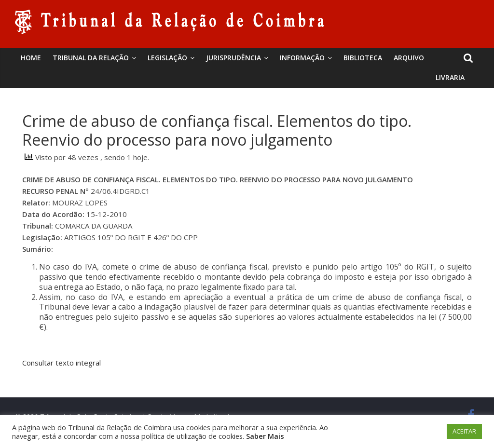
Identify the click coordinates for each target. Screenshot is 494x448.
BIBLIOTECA (363, 58)
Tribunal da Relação (91, 58)
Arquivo (409, 58)
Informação (302, 58)
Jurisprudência (233, 58)
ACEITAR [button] (464, 431)
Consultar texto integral (62, 363)
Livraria (450, 77)
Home (31, 58)
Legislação (167, 58)
